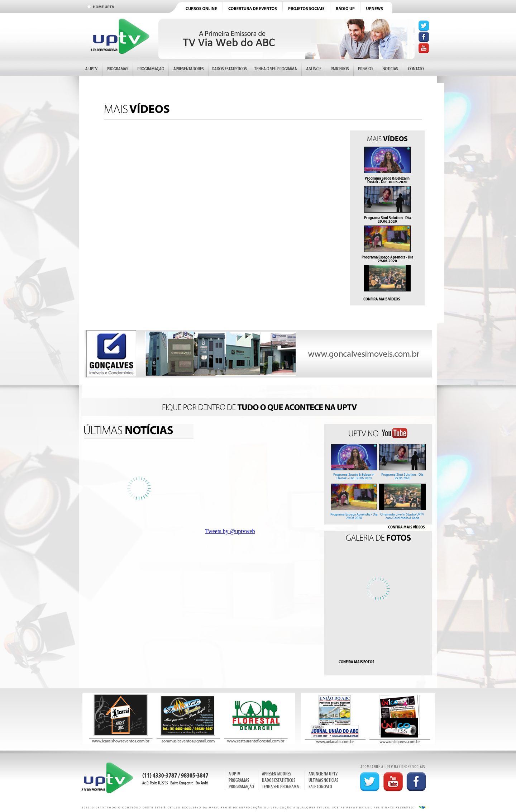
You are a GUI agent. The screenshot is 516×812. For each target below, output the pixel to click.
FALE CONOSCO (320, 787)
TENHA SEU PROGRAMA (280, 787)
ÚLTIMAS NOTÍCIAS (323, 780)
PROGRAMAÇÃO (241, 787)
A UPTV (234, 774)
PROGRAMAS (239, 780)
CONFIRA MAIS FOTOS (356, 662)
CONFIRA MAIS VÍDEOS (382, 299)
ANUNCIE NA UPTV (323, 774)
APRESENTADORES (276, 774)
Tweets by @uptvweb (230, 531)
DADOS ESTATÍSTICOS (279, 780)
